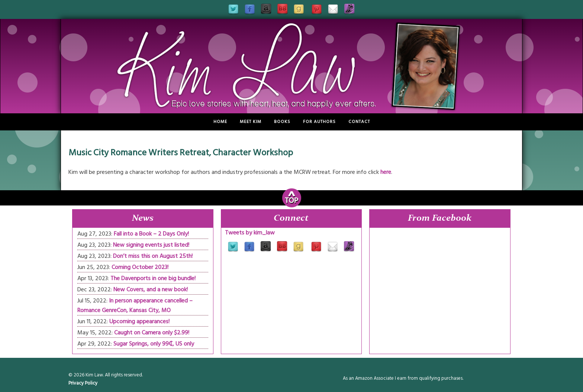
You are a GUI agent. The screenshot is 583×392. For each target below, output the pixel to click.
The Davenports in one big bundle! (153, 278)
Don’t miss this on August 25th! (153, 256)
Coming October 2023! (140, 267)
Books (282, 122)
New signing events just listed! (151, 245)
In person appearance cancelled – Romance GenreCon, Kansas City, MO (135, 305)
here (386, 172)
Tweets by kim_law (250, 233)
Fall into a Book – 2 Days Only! (151, 234)
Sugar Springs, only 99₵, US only (154, 344)
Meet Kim (251, 122)
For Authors (319, 122)
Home (220, 122)
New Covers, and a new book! (151, 289)
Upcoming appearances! (139, 321)
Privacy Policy (83, 383)
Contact (359, 122)
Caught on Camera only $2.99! (152, 333)
